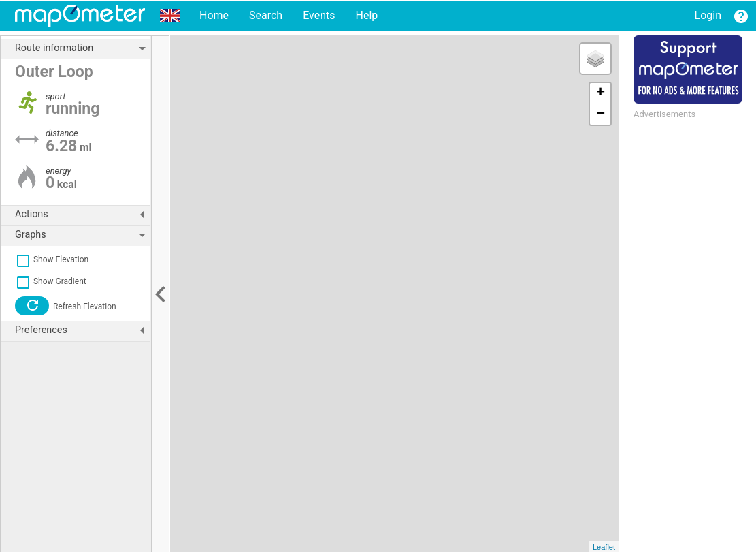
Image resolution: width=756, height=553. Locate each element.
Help (366, 15)
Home (214, 15)
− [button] (601, 114)
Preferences (83, 330)
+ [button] (601, 93)
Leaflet (604, 547)
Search (266, 15)
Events (319, 15)
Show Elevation (52, 259)
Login (708, 15)
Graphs (83, 235)
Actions (83, 215)
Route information (83, 48)
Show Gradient (51, 281)
